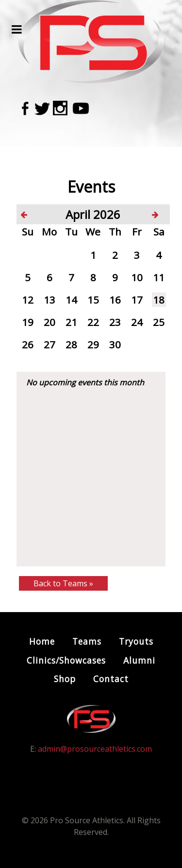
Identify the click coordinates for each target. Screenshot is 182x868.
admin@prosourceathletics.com (95, 749)
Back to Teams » (63, 583)
